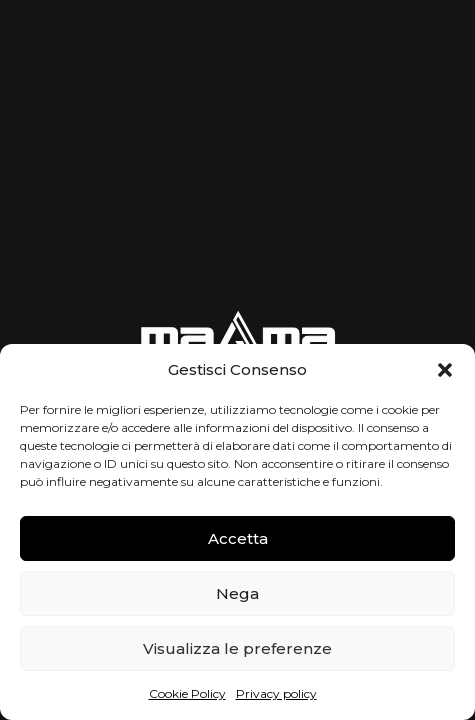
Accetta (238, 538)
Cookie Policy (187, 693)
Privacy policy (276, 693)
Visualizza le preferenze (237, 648)
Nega (237, 593)
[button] (445, 370)
